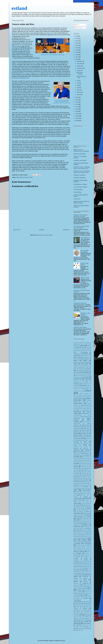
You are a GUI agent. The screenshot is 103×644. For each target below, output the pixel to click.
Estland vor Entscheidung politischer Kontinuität (80, 216)
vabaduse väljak (87, 603)
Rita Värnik (86, 548)
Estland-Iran (88, 407)
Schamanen (86, 557)
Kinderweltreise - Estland (80, 184)
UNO (76, 603)
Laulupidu (85, 497)
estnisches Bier (78, 432)
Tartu (80, 592)
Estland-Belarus (88, 395)
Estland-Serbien (77, 424)
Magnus (84, 505)
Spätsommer (76, 580)
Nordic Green (88, 520)
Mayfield (83, 508)
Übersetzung (88, 597)
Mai (78, 85)
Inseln (88, 465)
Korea (75, 485)
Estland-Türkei (86, 425)
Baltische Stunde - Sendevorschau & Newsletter (81, 150)
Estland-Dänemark (79, 399)
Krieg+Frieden (85, 487)
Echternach (76, 381)
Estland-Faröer (85, 402)
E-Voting (86, 379)
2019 (77, 52)
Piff (76, 538)
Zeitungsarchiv (78, 630)
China (81, 367)
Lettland (87, 500)
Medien (89, 508)
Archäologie (76, 354)
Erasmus (78, 387)
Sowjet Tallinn (79, 575)
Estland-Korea (77, 412)
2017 (77, 57)
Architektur (85, 354)
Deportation (89, 371)
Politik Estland (20, 177)
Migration (81, 512)
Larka (87, 495)
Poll (85, 542)
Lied (81, 502)
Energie (81, 385)
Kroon (84, 488)
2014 (77, 100)
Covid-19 (81, 369)
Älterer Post (66, 230)
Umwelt (85, 598)
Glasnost (75, 453)
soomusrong (88, 573)
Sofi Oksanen (86, 572)
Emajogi (75, 386)
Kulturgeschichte (87, 490)
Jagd (75, 470)
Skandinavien (86, 568)
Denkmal (82, 371)
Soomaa (82, 573)
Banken (82, 357)
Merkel (75, 512)
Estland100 (76, 428)
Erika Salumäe (86, 387)
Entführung (89, 386)
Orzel (83, 528)
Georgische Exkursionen (80, 303)
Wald (75, 617)
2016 (77, 59)
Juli (78, 81)
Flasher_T (87, 440)
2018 (77, 55)
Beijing (75, 359)
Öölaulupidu (87, 527)
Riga (80, 548)
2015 (77, 97)
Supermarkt (82, 587)
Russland (79, 553)
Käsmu (82, 478)
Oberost (88, 522)
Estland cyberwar (84, 393)
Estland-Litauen (85, 414)
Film (82, 438)
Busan (88, 366)
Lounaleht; (87, 503)
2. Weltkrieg (76, 347)
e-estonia (86, 377)
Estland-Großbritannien (79, 407)
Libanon (75, 502)
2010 (77, 109)
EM (83, 384)
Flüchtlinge (76, 442)
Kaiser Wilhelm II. (84, 477)
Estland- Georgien (78, 395)
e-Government (77, 379)
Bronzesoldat (85, 364)
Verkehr (85, 608)
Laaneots (89, 493)
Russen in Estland (79, 552)
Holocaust (82, 460)
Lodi (82, 503)
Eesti (84, 381)
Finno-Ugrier (79, 440)
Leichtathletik (85, 498)
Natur (75, 520)
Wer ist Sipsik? (85, 250)
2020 (77, 50)
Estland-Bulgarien (79, 397)
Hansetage (76, 457)
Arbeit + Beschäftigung (81, 352)
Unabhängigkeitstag (78, 602)
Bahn (88, 356)
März (78, 90)
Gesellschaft (88, 450)
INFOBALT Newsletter (79, 178)
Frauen (85, 442)
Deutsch (77, 372)
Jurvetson (84, 473)
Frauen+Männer (77, 444)
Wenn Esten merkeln (80, 73)
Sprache (76, 582)
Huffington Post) (20, 45)
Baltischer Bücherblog (79, 154)
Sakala (82, 555)
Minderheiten (77, 513)
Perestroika (82, 537)
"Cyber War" (76, 342)
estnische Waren (85, 430)
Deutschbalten (85, 372)
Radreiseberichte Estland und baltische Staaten (81, 202)
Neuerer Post (17, 230)
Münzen (81, 515)
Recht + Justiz (86, 547)
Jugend (77, 473)
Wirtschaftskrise (87, 623)
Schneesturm (76, 560)
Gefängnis (86, 447)
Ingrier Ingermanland (80, 465)
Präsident (27, 177)
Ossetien (78, 530)
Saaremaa (76, 555)
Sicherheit (87, 565)
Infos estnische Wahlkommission (31, 73)
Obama (83, 522)
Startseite (42, 230)
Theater (75, 593)
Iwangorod (84, 467)
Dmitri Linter (87, 376)
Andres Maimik (86, 349)
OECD (75, 523)
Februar (79, 92)
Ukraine (78, 598)
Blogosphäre (76, 362)
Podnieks (80, 538)
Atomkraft (76, 356)
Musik (87, 515)
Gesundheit (79, 452)
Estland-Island (86, 409)
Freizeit (75, 445)
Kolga (75, 483)
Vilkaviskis (78, 612)
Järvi (88, 470)
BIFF (88, 359)
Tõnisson (76, 595)
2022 (77, 45)
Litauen (87, 502)
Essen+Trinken (85, 389)
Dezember (80, 61)
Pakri (81, 533)
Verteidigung (76, 610)
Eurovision (78, 437)
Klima (80, 482)
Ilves (75, 463)
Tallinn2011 (79, 590)
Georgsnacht (85, 448)
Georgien (76, 448)
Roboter (75, 550)
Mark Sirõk (76, 508)
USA (80, 603)
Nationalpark (80, 518)
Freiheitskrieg (86, 444)
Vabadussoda (78, 605)
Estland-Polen (77, 419)
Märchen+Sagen (81, 507)
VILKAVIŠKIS (86, 612)
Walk (80, 617)
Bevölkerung (82, 359)
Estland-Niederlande (78, 415)
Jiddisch (80, 472)
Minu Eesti (86, 513)
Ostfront (84, 530)
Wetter (77, 622)
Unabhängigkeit (77, 600)
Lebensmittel (77, 498)
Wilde (82, 622)
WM (88, 625)
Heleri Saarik (76, 458)
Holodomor (89, 460)
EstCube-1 (76, 391)
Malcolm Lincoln (85, 278)
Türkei (82, 597)
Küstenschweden (81, 493)
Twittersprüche (50, 33)
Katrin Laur (87, 478)
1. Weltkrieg (81, 346)
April (78, 88)
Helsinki (83, 458)
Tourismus (82, 595)
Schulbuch (86, 560)
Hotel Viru (78, 462)
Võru (88, 613)
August (79, 71)
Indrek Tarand (88, 463)
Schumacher (82, 562)
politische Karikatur (78, 542)
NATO (87, 518)
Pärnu (80, 535)
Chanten (75, 367)
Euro (87, 433)
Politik (89, 538)
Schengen (76, 558)
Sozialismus (85, 578)
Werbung (89, 620)
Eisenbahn (86, 382)
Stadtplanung (85, 583)
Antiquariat (81, 351)
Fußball (85, 445)
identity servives (86, 462)
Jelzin (75, 472)
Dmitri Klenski (79, 376)
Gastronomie (76, 447)
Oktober (79, 66)
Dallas (77, 371)
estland (19, 8)
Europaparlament (87, 435)
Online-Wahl (77, 527)
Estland (88, 391)
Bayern (88, 357)
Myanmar (84, 517)
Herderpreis (76, 460)
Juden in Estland (87, 472)
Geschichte (77, 450)
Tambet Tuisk (87, 590)
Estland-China (88, 397)
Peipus (77, 537)
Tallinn (89, 588)
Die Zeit (84, 374)
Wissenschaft (80, 625)
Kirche (75, 482)
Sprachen (86, 582)
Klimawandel (87, 482)
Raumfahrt (78, 547)
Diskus (89, 374)
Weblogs (87, 617)
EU (82, 433)
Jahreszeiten (81, 470)
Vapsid (87, 607)
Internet (76, 467)
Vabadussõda (86, 605)
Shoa (75, 565)
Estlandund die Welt (86, 428)
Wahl (31, 177)
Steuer (88, 585)
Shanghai (87, 563)
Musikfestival (77, 517)
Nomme (81, 520)
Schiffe (86, 558)
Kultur (75, 490)
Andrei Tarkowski (77, 349)
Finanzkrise (89, 439)
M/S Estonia (77, 505)
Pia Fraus (89, 537)
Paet (77, 533)
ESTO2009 (87, 432)
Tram (88, 595)
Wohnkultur (76, 627)
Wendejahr (83, 620)
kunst (78, 492)
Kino (87, 480)
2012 (77, 104)
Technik (87, 592)
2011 (77, 107)
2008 (77, 114)
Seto (75, 563)
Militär (87, 512)
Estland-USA (86, 427)
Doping (75, 377)
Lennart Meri (77, 500)
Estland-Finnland (78, 403)
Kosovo (88, 485)
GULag (81, 455)
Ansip (75, 351)
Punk (77, 545)
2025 (77, 38)
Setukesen (81, 563)
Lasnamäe (76, 497)
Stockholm (76, 587)
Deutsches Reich (77, 374)
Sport (85, 580)
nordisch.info (77, 199)
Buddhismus (76, 366)
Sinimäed (88, 567)
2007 (77, 116)
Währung (87, 615)
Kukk (88, 488)
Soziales (76, 578)
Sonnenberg (76, 573)
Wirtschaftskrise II (85, 238)
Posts (77, 25)
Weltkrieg (76, 620)
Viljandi (89, 610)
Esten (81, 391)
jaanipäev (87, 468)
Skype (83, 570)
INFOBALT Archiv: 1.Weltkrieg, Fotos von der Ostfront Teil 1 (82, 168)
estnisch (77, 430)
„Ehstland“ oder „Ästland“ (80, 327)
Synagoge (83, 588)
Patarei (86, 535)
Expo (84, 437)
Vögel (75, 613)
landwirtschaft (79, 495)
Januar (79, 95)
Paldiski (87, 533)
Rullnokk (88, 550)
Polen (85, 538)
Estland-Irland (78, 409)
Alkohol (88, 347)
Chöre (85, 367)
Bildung (76, 361)
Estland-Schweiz (86, 422)
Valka (81, 607)
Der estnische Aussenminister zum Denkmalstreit (81, 227)
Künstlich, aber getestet (85, 264)
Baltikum (76, 357)
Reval (75, 548)
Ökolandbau (81, 523)
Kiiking (75, 480)
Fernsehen (76, 439)
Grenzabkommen (85, 453)
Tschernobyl (76, 597)
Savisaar (78, 557)
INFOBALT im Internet (79, 175)
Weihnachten (76, 618)
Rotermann (81, 550)
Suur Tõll (77, 588)
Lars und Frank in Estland (80, 187)
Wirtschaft (77, 623)
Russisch (89, 552)
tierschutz (87, 593)
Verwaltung (83, 610)
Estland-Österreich (85, 417)
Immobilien (81, 463)
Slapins (89, 570)
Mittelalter (76, 515)
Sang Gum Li (88, 555)
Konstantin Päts (86, 483)
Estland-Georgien (85, 405)
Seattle (88, 562)
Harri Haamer (86, 457)
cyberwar (89, 369)
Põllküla (89, 542)
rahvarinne (83, 545)
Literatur (76, 503)
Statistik (81, 585)
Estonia (76, 433)
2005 (77, 121)
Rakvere (89, 545)
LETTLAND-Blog (78, 190)
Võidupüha (81, 613)
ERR (23, 85)
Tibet (81, 593)
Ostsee (89, 530)
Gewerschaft (87, 452)
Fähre (88, 437)
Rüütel (87, 553)
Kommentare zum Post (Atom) (45, 235)
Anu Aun (87, 351)
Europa (76, 435)
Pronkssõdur (88, 543)
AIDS (83, 347)
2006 (77, 118)
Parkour (75, 535)
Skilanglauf (76, 570)
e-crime (80, 377)
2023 (77, 43)
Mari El (88, 507)
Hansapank (87, 455)
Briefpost (83, 362)
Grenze (75, 455)
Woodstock (76, 628)
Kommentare (79, 28)
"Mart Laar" (83, 344)
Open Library (76, 528)
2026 (77, 36)
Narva (89, 517)
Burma (83, 366)
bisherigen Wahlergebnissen (21, 78)
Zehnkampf (88, 628)
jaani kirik (81, 468)
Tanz (75, 592)
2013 (77, 102)
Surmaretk (89, 587)
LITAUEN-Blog (77, 192)
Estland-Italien (77, 410)
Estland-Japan (86, 410)
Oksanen (88, 523)
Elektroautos (77, 384)
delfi (31, 100)
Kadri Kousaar (83, 475)
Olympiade (85, 525)
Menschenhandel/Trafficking (83, 510)
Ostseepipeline (79, 532)
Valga (75, 607)
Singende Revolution (79, 567)
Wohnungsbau (85, 627)
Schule (75, 562)
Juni (78, 83)
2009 (77, 111)
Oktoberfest (76, 525)
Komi (79, 483)
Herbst (88, 458)
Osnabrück (88, 528)
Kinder (81, 480)
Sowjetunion (85, 577)
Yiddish (82, 628)
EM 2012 (87, 384)
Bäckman (83, 356)
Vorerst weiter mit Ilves (23, 24)
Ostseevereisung (87, 532)
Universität (89, 602)
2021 (77, 48)
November (80, 64)
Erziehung (76, 389)
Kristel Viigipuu (77, 488)
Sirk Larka (76, 568)
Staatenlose (76, 583)
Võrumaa (76, 615)
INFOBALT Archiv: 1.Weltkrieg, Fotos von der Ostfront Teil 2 (82, 172)
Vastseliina (76, 608)
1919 (88, 346)
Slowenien (78, 572)
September (80, 68)
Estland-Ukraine (77, 427)
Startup (75, 585)
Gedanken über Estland (80, 160)
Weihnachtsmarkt (85, 618)
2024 (77, 41)
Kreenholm (76, 487)
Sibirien (80, 565)
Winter (87, 622)
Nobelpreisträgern (17, 46)
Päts (90, 535)
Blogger (85, 361)
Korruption (81, 485)
